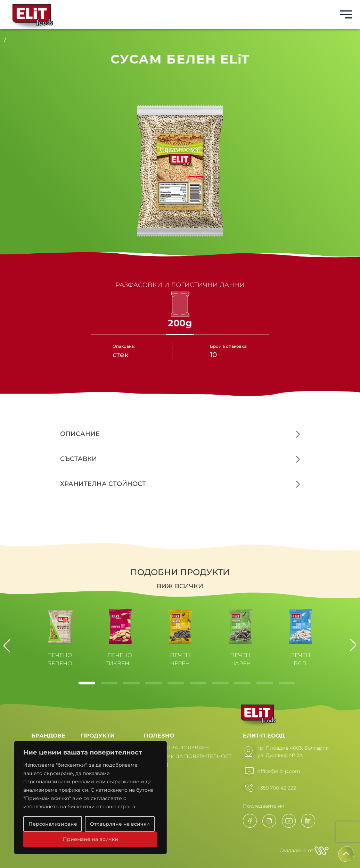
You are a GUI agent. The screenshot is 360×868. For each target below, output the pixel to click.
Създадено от (304, 851)
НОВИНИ (156, 765)
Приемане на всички (91, 839)
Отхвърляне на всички (120, 824)
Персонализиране (53, 824)
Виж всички (180, 586)
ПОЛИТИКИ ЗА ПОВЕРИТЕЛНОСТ (188, 756)
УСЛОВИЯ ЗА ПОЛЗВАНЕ (177, 748)
